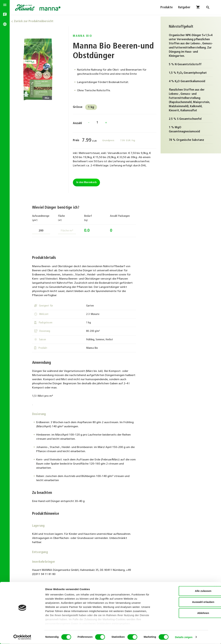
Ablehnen (183, 613)
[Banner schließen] (216, 588)
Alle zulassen (183, 591)
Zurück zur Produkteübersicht (36, 21)
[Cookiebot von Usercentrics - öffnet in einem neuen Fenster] (22, 637)
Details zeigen (184, 637)
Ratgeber (184, 8)
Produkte (167, 8)
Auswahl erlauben (183, 602)
